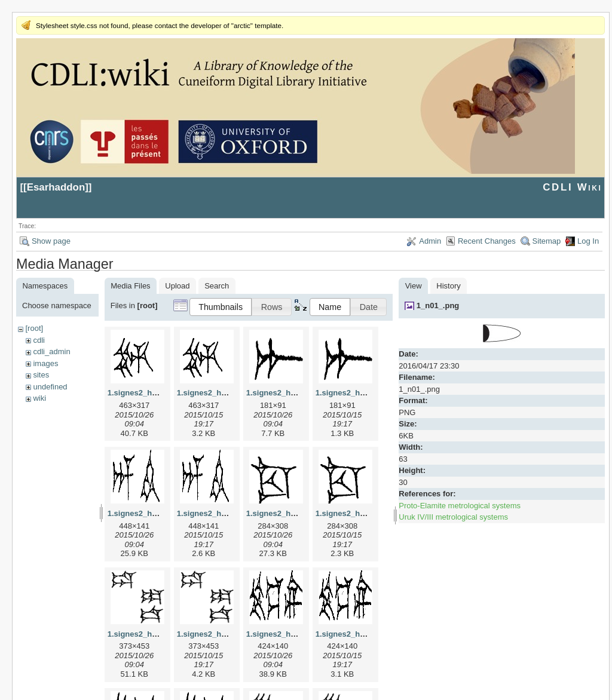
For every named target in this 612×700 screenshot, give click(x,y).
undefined (50, 387)
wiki (39, 398)
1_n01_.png (438, 306)
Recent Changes (487, 241)
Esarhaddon (56, 187)
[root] (34, 328)
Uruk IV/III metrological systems (453, 517)
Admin (430, 241)
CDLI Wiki (572, 187)
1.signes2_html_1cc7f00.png (368, 513)
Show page (51, 241)
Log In (588, 241)
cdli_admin (51, 351)
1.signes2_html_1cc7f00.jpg (298, 513)
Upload (177, 286)
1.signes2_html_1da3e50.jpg (160, 634)
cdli (39, 340)
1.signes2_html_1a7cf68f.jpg (299, 393)
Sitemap (547, 241)
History (448, 286)
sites (41, 375)
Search (217, 286)
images (45, 363)
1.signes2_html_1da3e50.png (231, 634)
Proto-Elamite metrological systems (460, 506)
